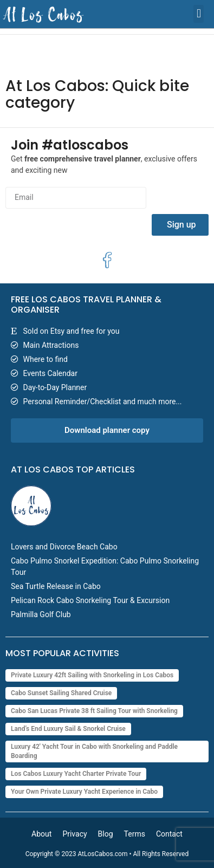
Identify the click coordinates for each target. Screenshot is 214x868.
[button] (199, 14)
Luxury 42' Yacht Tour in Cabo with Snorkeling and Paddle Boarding (94, 751)
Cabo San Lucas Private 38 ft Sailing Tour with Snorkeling (94, 711)
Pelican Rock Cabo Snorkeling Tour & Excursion (90, 600)
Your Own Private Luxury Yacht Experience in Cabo (84, 792)
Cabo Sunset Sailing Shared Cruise (61, 693)
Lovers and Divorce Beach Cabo (64, 547)
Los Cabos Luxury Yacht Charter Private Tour (76, 774)
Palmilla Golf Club (41, 614)
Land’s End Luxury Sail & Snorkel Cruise (68, 729)
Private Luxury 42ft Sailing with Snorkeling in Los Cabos (92, 675)
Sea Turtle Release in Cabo (56, 586)
